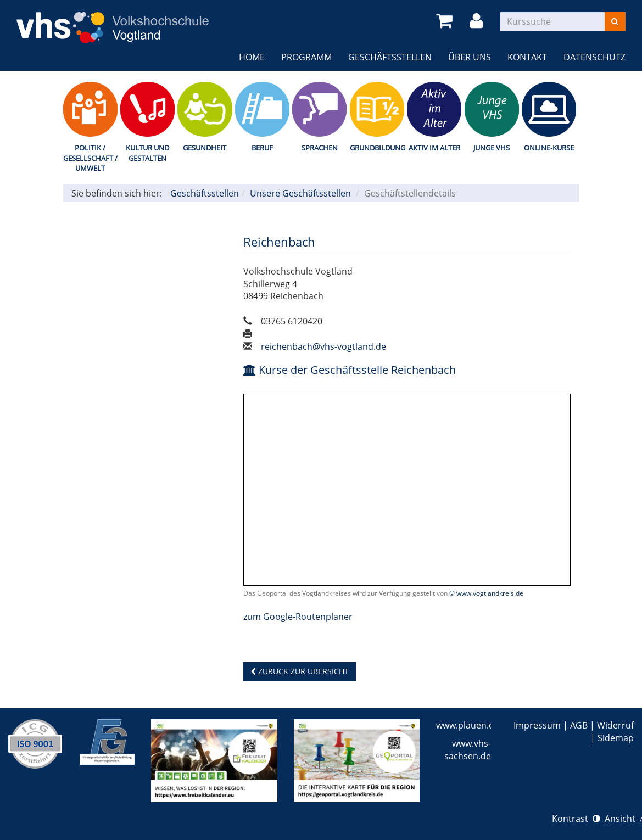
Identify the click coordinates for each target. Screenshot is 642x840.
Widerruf (615, 725)
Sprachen (320, 148)
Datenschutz (594, 57)
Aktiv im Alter (434, 148)
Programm (306, 57)
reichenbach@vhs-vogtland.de (323, 346)
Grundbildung (377, 148)
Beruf (262, 148)
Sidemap (616, 738)
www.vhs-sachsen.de (468, 750)
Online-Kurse (549, 148)
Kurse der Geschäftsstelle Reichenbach (350, 370)
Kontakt (527, 57)
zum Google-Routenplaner (298, 617)
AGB (579, 725)
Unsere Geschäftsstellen (300, 193)
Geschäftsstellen (390, 57)
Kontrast (576, 819)
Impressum (537, 725)
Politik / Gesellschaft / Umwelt (90, 158)
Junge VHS (492, 148)
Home (252, 57)
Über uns (470, 57)
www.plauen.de (468, 725)
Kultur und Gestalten (147, 153)
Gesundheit (205, 148)
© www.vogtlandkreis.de (486, 593)
